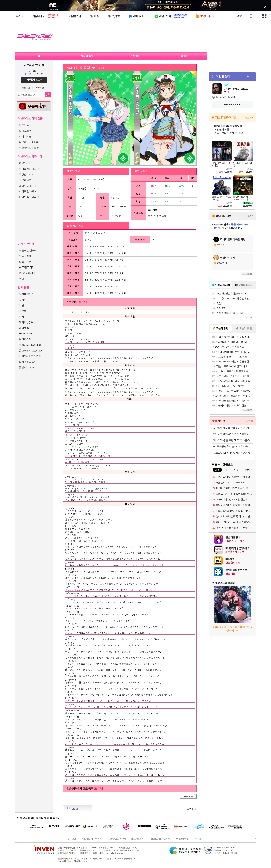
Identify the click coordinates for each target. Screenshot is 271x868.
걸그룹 (23, 311)
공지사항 (198, 839)
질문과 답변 (25, 180)
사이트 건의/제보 (28, 191)
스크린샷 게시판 (28, 186)
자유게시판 (25, 163)
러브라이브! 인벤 (34, 65)
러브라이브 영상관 (29, 148)
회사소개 (72, 839)
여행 (21, 317)
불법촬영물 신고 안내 (161, 839)
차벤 (21, 305)
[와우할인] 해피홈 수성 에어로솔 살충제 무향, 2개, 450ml (233, 428)
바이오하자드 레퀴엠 (30, 356)
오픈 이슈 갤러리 (28, 250)
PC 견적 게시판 (27, 273)
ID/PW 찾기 (41, 88)
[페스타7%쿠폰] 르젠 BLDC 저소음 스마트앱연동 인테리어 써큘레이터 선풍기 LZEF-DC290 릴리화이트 (233, 440)
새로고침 (246, 274)
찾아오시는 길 (182, 839)
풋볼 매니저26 (26, 367)
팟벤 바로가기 (26, 294)
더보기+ (249, 76)
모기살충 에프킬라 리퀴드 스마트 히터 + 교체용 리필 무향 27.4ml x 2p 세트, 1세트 (233, 434)
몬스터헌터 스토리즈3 (30, 351)
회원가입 (26, 88)
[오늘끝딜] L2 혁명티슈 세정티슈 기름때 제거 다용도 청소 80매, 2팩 (233, 453)
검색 (48, 94)
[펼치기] (82, 302)
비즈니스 (86, 839)
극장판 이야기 (26, 174)
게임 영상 (24, 328)
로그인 (240, 16)
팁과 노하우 (25, 131)
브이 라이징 (25, 339)
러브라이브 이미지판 (30, 142)
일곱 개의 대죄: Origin (30, 345)
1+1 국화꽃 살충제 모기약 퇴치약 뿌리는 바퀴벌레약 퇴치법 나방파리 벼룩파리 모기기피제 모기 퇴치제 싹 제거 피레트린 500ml (233, 447)
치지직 (23, 300)
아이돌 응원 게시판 (29, 169)
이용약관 (99, 839)
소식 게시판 (25, 136)
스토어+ (249, 118)
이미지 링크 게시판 (29, 197)
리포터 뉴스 (25, 125)
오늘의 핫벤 (25, 256)
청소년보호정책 (138, 839)
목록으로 (188, 796)
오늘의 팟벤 (25, 262)
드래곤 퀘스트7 (27, 362)
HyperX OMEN (27, 334)
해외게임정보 (26, 322)
